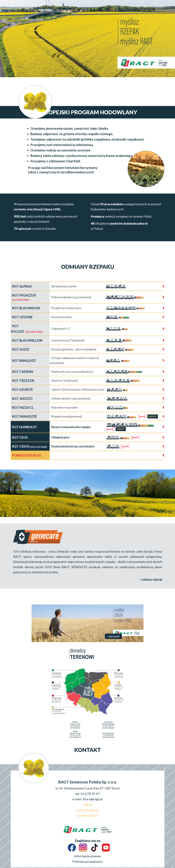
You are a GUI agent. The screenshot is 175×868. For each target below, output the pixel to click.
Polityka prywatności (88, 861)
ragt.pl (88, 804)
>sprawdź (113, 636)
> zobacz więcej (151, 579)
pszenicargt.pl (88, 815)
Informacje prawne (87, 856)
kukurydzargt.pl (88, 810)
